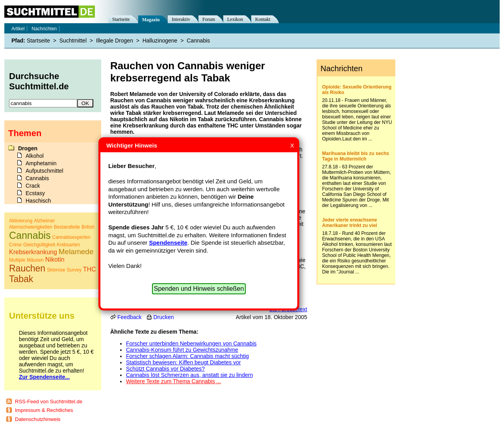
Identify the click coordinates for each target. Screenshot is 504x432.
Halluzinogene (160, 41)
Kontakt (263, 19)
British (88, 227)
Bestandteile (67, 227)
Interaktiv (181, 19)
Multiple (17, 260)
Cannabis (198, 41)
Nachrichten (44, 29)
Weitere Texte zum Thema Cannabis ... (173, 381)
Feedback (129, 317)
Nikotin (55, 259)
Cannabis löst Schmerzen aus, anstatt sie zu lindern (189, 375)
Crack (33, 186)
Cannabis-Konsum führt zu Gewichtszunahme (182, 350)
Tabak (21, 279)
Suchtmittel (73, 41)
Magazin (151, 20)
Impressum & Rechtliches (44, 410)
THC (90, 269)
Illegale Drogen (115, 41)
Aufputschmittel (44, 171)
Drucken (163, 317)
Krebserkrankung (33, 252)
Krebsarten (68, 245)
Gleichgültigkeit (39, 245)
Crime (15, 245)
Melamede (76, 252)
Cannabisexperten (71, 237)
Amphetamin (41, 163)
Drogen (28, 148)
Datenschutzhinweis (38, 419)
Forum (209, 19)
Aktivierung (21, 221)
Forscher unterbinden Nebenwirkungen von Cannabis (191, 343)
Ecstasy (35, 193)
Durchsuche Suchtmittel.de (39, 81)
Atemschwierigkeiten (31, 227)
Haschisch (38, 201)
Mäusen (35, 260)
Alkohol (35, 156)
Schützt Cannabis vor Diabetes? (165, 369)
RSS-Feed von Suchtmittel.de (49, 402)
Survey (74, 270)
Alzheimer (44, 221)
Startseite (121, 19)
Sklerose (56, 270)
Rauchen (27, 268)
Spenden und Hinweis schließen (199, 289)
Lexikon (235, 19)
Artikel (18, 29)
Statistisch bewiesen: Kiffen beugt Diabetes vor (183, 362)
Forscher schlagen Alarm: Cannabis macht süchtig (187, 356)
